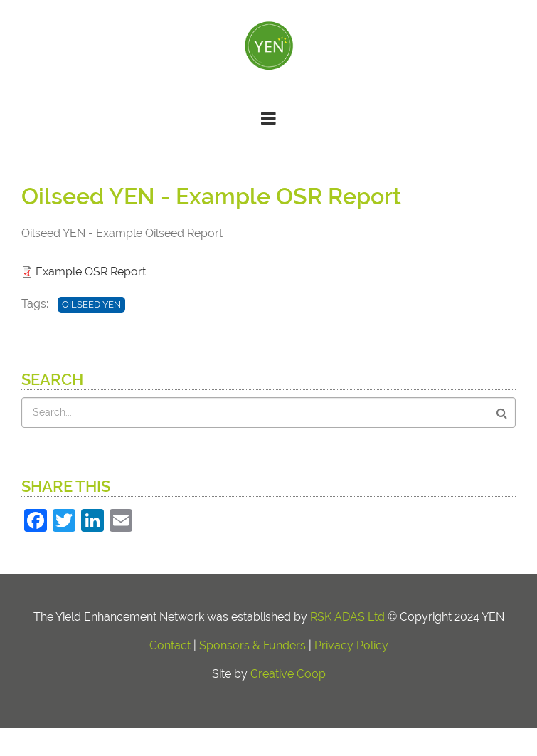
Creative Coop (288, 674)
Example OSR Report (91, 272)
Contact (170, 645)
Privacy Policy (351, 645)
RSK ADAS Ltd (347, 617)
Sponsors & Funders (252, 645)
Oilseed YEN (91, 304)
